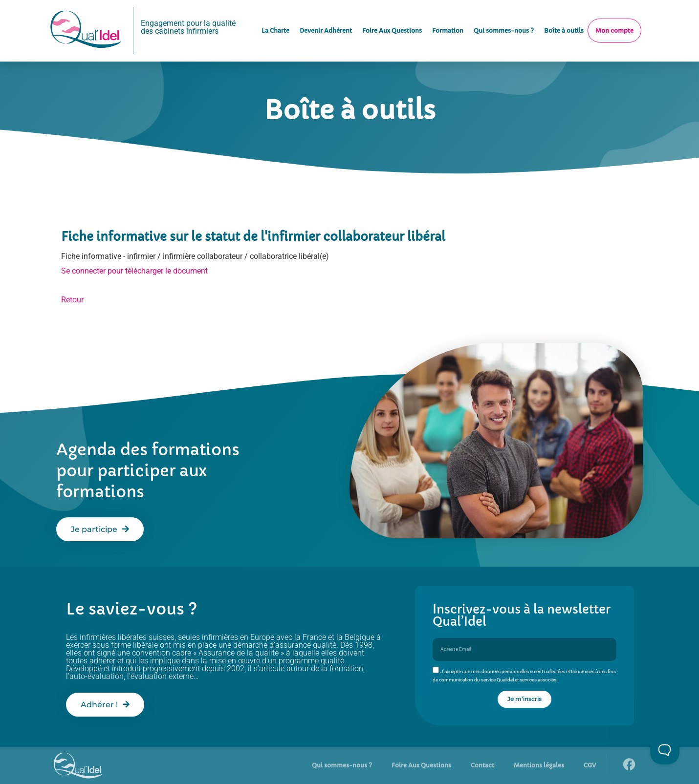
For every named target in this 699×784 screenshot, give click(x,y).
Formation (448, 27)
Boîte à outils (564, 27)
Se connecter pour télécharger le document (134, 271)
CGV (590, 765)
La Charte (275, 27)
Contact (482, 765)
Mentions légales (539, 765)
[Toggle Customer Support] (665, 750)
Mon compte (614, 27)
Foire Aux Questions (392, 27)
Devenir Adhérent (326, 27)
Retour (72, 300)
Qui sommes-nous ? (504, 27)
